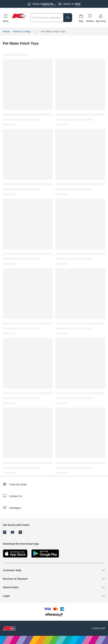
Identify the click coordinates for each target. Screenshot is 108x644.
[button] (6, 18)
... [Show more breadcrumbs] (36, 32)
